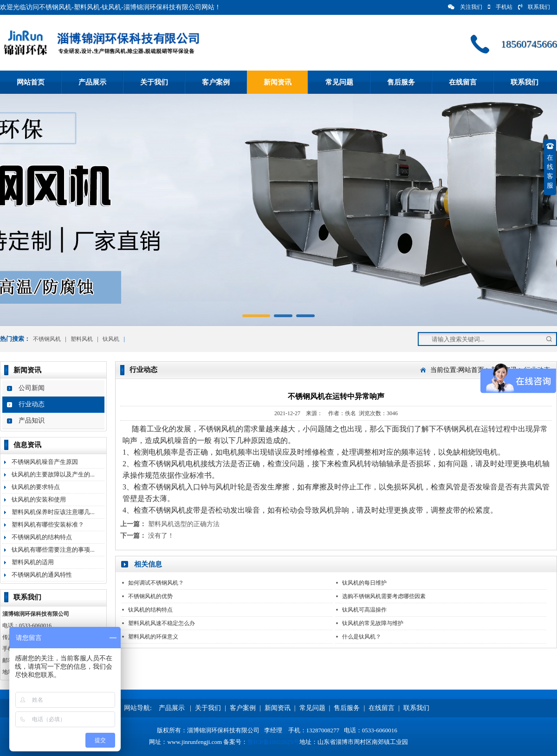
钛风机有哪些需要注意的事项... (53, 550)
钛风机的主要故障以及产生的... (53, 474)
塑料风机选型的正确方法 (184, 524)
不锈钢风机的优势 (150, 596)
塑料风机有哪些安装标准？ (48, 525)
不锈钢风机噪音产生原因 (45, 462)
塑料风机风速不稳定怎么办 (162, 623)
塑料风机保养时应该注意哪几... (53, 512)
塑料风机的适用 (33, 562)
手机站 (500, 7)
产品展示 (92, 82)
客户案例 (216, 82)
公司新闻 (32, 388)
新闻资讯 (278, 82)
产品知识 (32, 420)
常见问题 (339, 82)
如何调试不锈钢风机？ (156, 583)
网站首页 (31, 82)
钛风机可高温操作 (364, 610)
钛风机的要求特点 (36, 487)
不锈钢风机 (47, 339)
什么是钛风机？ (362, 637)
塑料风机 (82, 339)
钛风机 (111, 339)
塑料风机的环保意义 (153, 637)
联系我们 (534, 7)
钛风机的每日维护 (364, 583)
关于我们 (154, 82)
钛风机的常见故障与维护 (373, 623)
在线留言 (463, 82)
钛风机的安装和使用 (39, 499)
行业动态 (32, 404)
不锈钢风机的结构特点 (42, 537)
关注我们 (465, 7)
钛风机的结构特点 (150, 610)
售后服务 (401, 82)
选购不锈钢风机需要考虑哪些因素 (384, 596)
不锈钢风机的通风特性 (42, 575)
